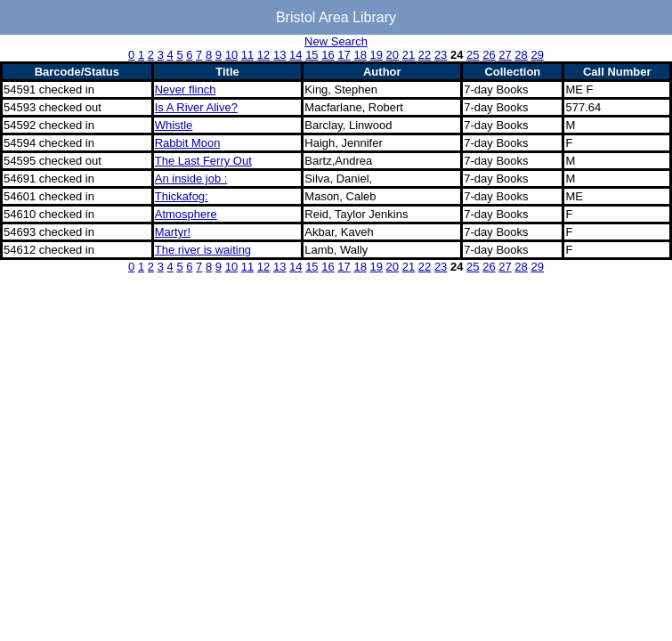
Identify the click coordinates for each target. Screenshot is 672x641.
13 (279, 55)
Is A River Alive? (196, 107)
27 (505, 55)
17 (344, 55)
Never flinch (186, 89)
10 (231, 55)
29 (537, 55)
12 (263, 55)
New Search (336, 41)
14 (296, 55)
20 (393, 55)
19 (376, 55)
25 (473, 55)
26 (489, 55)
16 (328, 55)
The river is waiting (203, 250)
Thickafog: (182, 196)
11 (247, 55)
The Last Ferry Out (203, 161)
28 (521, 55)
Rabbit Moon (188, 143)
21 (409, 55)
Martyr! (173, 232)
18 (360, 55)
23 (441, 55)
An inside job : (191, 179)
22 (425, 55)
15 (312, 55)
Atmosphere (186, 214)
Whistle (174, 125)
